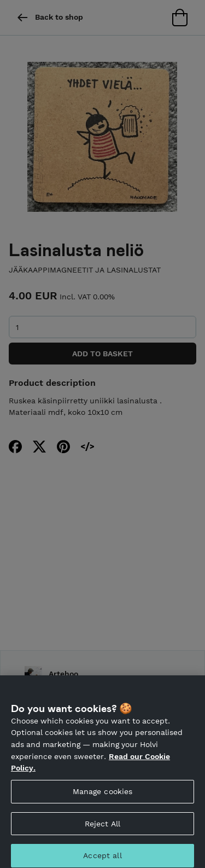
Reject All (102, 828)
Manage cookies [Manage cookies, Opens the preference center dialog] (103, 795)
